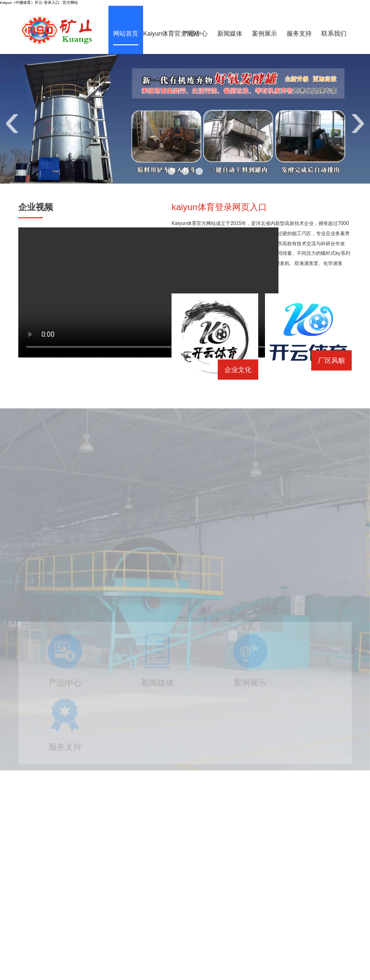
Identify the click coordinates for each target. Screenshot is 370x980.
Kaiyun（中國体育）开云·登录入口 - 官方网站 (39, 3)
